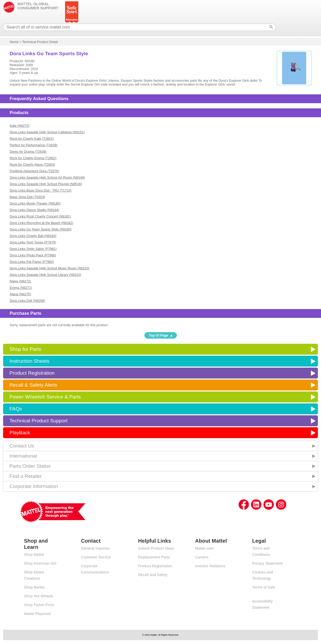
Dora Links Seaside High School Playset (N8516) (46, 184)
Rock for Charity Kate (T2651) (32, 139)
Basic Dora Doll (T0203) (27, 197)
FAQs (16, 409)
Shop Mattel (34, 555)
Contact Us (22, 446)
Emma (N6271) (21, 288)
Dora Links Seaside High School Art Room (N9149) (47, 177)
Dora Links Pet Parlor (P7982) (32, 262)
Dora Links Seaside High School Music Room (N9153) (50, 268)
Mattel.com (204, 548)
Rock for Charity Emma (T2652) (33, 158)
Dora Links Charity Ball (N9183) (33, 236)
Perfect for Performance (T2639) (33, 145)
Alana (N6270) (20, 294)
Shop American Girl (40, 563)
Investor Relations (210, 566)
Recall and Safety (153, 575)
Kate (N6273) (19, 126)
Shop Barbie (34, 587)
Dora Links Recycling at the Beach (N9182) (41, 223)
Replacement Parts (154, 557)
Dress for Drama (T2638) (28, 152)
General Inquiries (95, 548)
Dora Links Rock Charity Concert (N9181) (40, 216)
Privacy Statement (267, 563)
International (23, 456)
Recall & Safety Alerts (33, 385)
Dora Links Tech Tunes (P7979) (33, 242)
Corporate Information (34, 486)
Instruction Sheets (29, 361)
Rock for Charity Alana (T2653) (32, 164)
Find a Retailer (26, 476)
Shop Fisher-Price (39, 605)
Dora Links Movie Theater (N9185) (35, 203)
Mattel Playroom (37, 614)
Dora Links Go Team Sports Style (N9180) (41, 229)
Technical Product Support (38, 421)
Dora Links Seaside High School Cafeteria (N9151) (47, 132)
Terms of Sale (264, 587)
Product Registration (32, 373)
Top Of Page (158, 335)
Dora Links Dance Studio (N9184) (34, 210)
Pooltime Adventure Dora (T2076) (34, 171)
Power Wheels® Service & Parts (45, 397)
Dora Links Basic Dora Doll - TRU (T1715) (41, 190)
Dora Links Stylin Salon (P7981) (33, 249)
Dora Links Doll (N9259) (27, 301)
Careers (202, 557)
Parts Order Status (30, 466)
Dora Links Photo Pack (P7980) (33, 255)
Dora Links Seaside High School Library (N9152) (45, 275)
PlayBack (20, 433)
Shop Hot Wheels (39, 596)
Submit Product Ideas (156, 548)
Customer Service (96, 557)
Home (14, 42)
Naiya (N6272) (20, 281)
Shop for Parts (25, 349)
